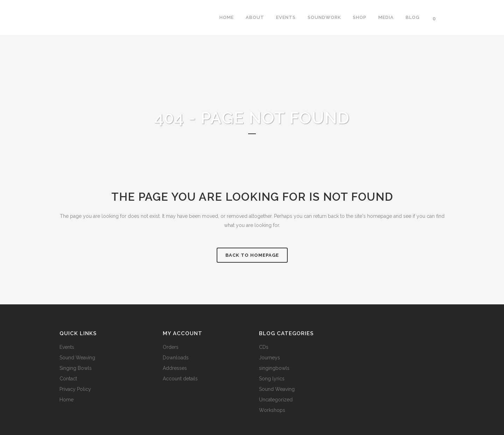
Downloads (176, 358)
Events (67, 347)
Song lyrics (272, 379)
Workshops (272, 410)
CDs (264, 347)
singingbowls (274, 368)
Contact (68, 379)
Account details (180, 379)
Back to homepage (252, 255)
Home (66, 400)
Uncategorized (276, 400)
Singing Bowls (76, 368)
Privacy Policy (75, 389)
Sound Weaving (77, 358)
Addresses (175, 368)
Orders (171, 347)
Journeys (269, 358)
